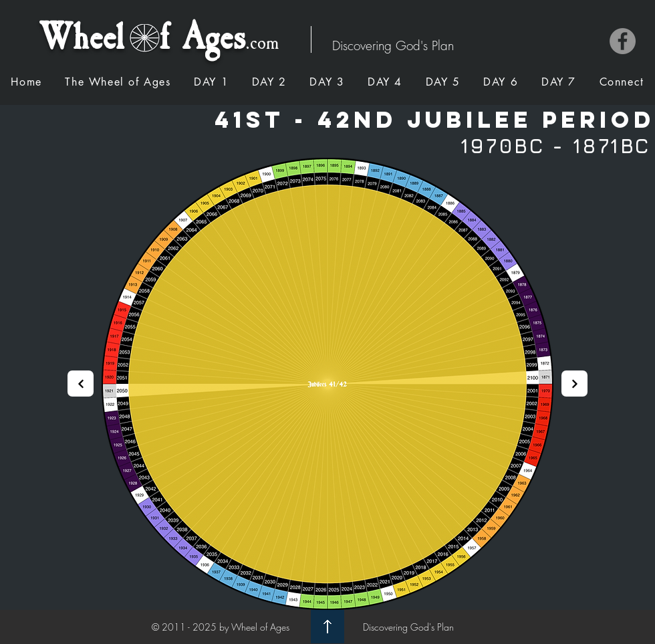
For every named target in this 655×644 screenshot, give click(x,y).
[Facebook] (623, 41)
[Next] (81, 384)
